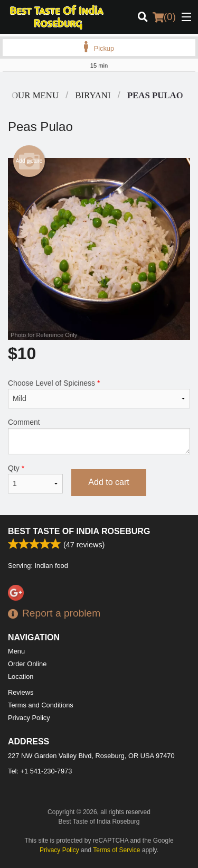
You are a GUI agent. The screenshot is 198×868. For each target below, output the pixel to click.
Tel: (40, 771)
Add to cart (109, 482)
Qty (35, 479)
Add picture (29, 161)
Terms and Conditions (41, 705)
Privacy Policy (29, 718)
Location (21, 676)
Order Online (27, 664)
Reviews (21, 692)
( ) (164, 17)
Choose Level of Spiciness (99, 394)
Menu (16, 651)
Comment (99, 436)
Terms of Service (116, 850)
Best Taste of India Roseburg (79, 531)
